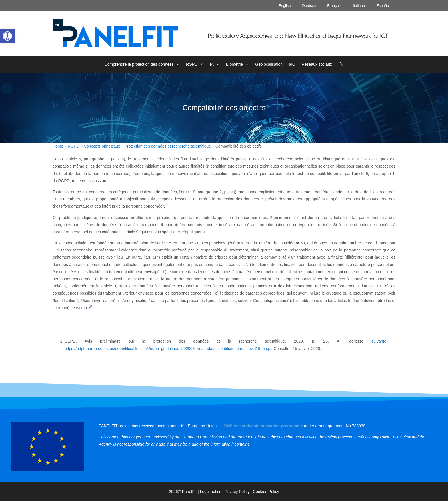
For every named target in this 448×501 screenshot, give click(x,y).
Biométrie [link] (239, 64)
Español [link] (383, 6)
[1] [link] (92, 306)
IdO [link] (292, 64)
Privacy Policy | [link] (239, 492)
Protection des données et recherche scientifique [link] (168, 146)
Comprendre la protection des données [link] (144, 64)
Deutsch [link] (309, 6)
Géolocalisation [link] (269, 64)
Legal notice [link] (211, 492)
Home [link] (58, 146)
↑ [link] (323, 349)
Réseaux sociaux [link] (317, 64)
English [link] (285, 6)
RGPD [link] (196, 64)
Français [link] (334, 6)
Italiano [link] (359, 6)
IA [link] (216, 64)
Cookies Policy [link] (266, 492)
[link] (7, 36)
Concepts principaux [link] (102, 146)
